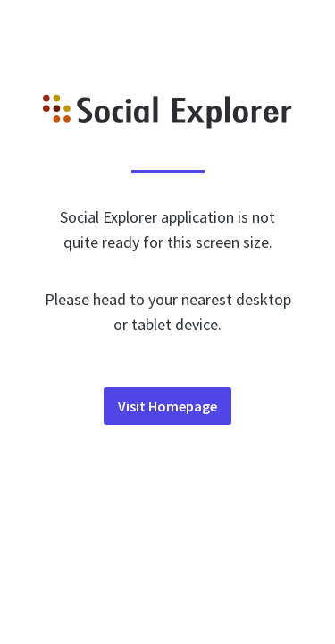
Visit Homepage (167, 406)
